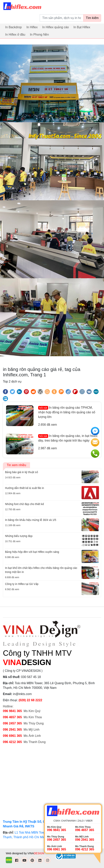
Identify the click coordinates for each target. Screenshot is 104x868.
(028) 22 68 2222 (30, 700)
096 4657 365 (13, 717)
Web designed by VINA (25, 853)
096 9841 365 (12, 711)
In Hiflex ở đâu (15, 35)
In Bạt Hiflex (82, 27)
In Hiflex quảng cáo (55, 27)
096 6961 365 (12, 736)
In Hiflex (32, 27)
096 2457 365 (12, 723)
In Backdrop (13, 27)
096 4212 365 (12, 742)
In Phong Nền (39, 35)
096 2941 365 (12, 730)
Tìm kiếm (92, 18)
